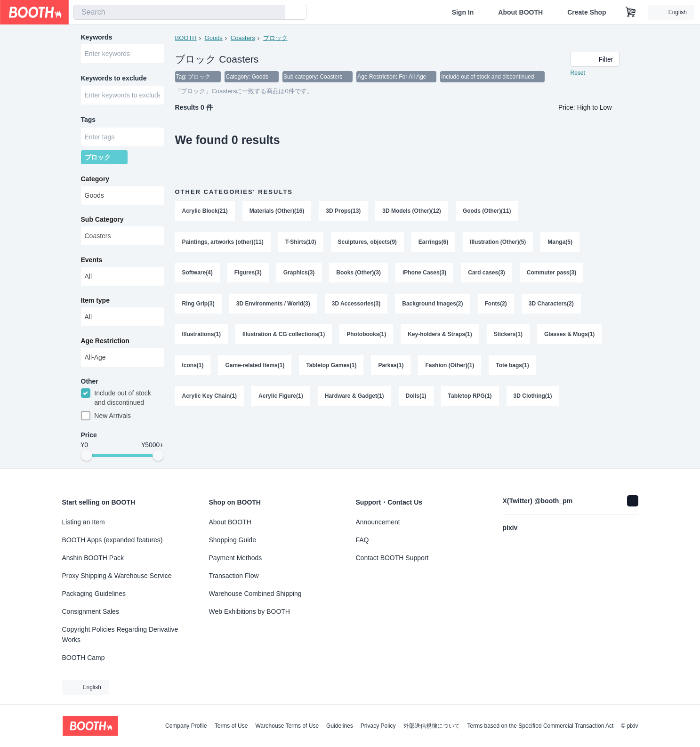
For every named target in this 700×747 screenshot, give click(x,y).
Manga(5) (560, 242)
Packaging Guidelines (94, 594)
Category (95, 180)
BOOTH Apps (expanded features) (113, 540)
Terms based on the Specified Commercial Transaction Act (541, 726)
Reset (578, 73)
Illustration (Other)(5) (498, 242)
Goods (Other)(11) (487, 211)
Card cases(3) (487, 273)
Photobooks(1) (367, 336)
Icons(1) (193, 367)
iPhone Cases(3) (424, 273)
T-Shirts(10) (301, 242)
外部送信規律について (432, 726)
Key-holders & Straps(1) (440, 336)
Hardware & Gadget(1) (354, 398)
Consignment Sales (91, 611)
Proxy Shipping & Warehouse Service (117, 576)
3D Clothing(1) (533, 398)
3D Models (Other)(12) (412, 211)
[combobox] (179, 12)
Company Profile (186, 726)
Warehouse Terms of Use (287, 726)
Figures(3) (248, 273)
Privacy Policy (378, 726)
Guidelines (340, 726)
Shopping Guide (233, 540)
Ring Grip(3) (198, 305)
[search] (276, 13)
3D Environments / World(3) (273, 305)
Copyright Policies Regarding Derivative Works (120, 635)
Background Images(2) (433, 305)
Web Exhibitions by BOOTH (249, 611)
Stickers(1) (508, 336)
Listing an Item (84, 522)
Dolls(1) (416, 398)
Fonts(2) (496, 305)
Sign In (463, 12)
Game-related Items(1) (255, 367)
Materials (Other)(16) (277, 211)
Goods (214, 38)
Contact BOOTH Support (392, 558)
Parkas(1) (391, 367)
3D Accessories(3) (356, 305)
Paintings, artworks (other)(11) (223, 242)
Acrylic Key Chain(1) (210, 398)
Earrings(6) (433, 242)
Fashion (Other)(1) (450, 367)
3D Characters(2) (551, 305)
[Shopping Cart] (631, 12)
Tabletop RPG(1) (470, 398)
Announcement (378, 522)
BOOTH (186, 38)
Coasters (243, 38)
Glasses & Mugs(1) (570, 336)
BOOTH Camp (84, 658)
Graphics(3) (299, 273)
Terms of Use (231, 726)
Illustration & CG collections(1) (284, 336)
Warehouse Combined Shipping (255, 594)
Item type (95, 302)
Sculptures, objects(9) (367, 242)
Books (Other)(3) (359, 273)
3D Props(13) (344, 211)
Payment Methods (236, 558)
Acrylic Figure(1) (281, 398)
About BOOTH (520, 12)
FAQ (362, 540)
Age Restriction (105, 342)
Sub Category (102, 221)
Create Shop (587, 12)
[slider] (87, 458)
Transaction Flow (234, 576)
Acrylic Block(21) (205, 211)
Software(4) (197, 273)
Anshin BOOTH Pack (93, 558)
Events (92, 261)
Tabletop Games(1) (332, 367)
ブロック (275, 38)
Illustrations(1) (202, 336)
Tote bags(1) (513, 367)
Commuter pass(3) (551, 273)
